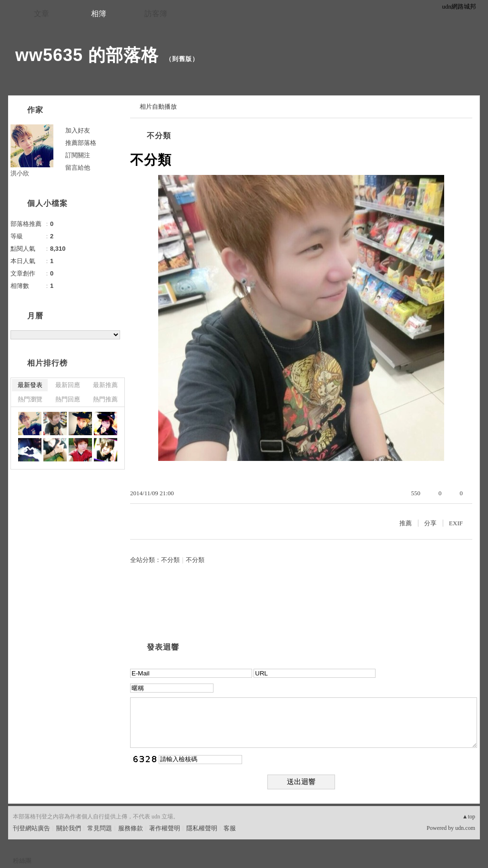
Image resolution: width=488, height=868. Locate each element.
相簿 (99, 14)
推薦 (406, 523)
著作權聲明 (165, 828)
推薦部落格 (81, 143)
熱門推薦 (105, 399)
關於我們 (69, 828)
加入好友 (78, 130)
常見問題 (100, 828)
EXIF (456, 523)
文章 (41, 14)
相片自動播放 (158, 107)
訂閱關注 (78, 155)
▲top (469, 817)
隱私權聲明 (202, 828)
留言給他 (78, 168)
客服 (230, 828)
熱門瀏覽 (30, 399)
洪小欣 (20, 173)
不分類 (159, 136)
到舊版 (182, 59)
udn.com (465, 828)
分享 (430, 523)
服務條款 (131, 828)
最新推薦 (105, 385)
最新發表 (30, 385)
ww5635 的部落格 (87, 55)
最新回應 (68, 385)
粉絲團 (22, 861)
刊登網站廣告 (31, 828)
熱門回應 (68, 399)
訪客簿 (156, 14)
